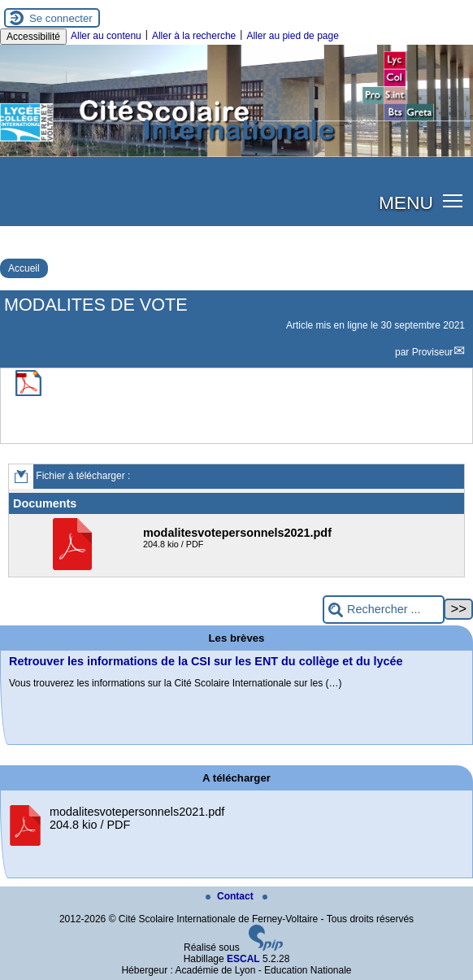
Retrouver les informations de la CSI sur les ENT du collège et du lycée (206, 661)
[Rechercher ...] (384, 610)
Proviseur (433, 352)
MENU (406, 203)
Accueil (24, 268)
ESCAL (243, 959)
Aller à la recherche (194, 36)
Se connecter (61, 18)
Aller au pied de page (292, 36)
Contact (231, 896)
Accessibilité (33, 37)
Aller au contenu (106, 36)
